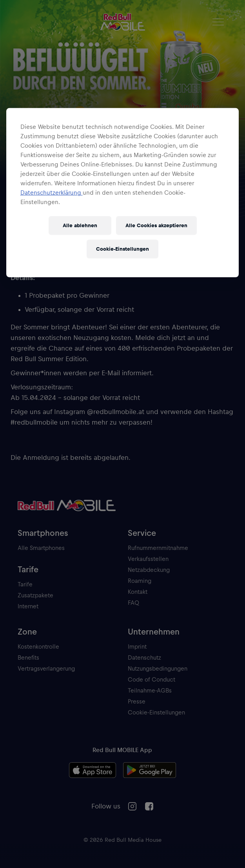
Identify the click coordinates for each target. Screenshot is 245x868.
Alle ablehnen (80, 225)
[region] (123, 193)
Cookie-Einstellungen (122, 249)
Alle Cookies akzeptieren (156, 225)
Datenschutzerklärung (52, 193)
